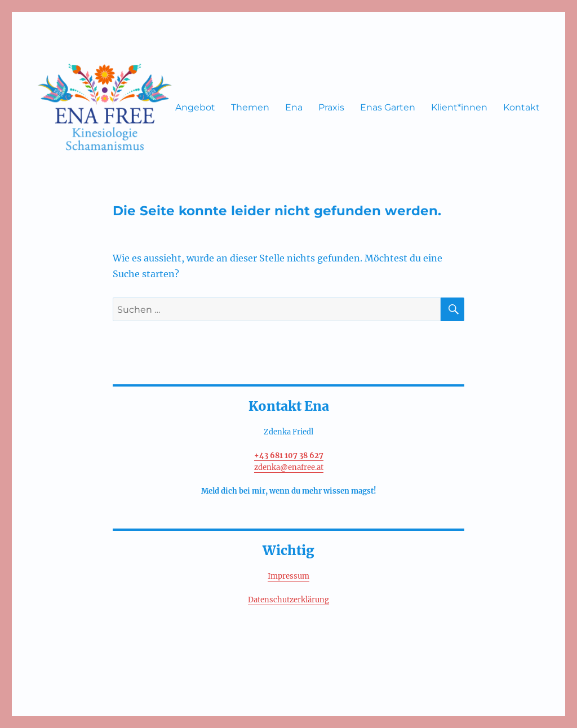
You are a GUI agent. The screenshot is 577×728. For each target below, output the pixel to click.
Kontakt (521, 107)
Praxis (331, 107)
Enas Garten (388, 107)
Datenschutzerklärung (288, 600)
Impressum (288, 576)
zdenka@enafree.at (289, 467)
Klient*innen (459, 107)
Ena (294, 107)
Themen (250, 107)
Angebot (195, 107)
